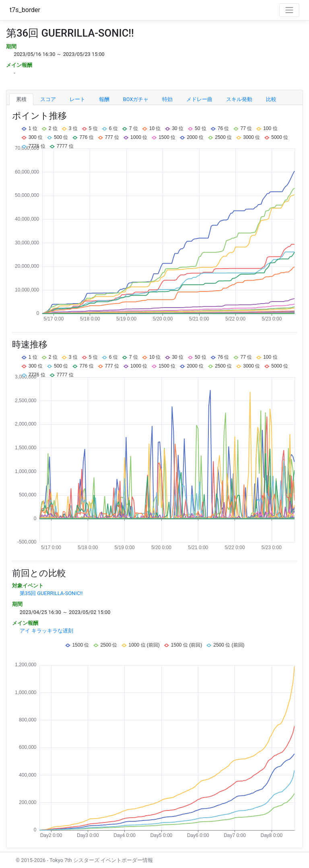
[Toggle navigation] (289, 10)
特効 (167, 99)
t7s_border (25, 10)
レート (77, 99)
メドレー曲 (199, 99)
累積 (21, 99)
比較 (271, 99)
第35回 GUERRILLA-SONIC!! (51, 593)
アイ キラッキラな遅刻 (46, 631)
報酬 (104, 99)
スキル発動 (239, 99)
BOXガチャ (136, 99)
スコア (48, 99)
